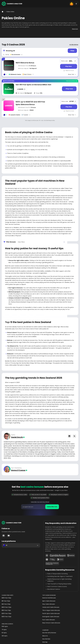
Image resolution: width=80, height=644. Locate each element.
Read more (75, 29)
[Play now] (69, 89)
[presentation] (40, 507)
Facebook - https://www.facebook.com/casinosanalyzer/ (4, 536)
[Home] (3, 12)
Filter (72, 51)
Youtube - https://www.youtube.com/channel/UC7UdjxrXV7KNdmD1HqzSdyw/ (9, 536)
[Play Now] (69, 66)
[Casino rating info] (33, 74)
